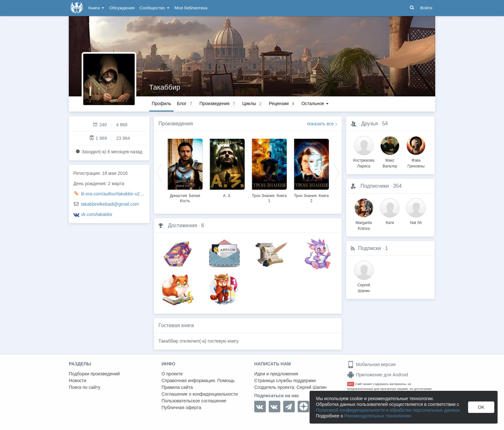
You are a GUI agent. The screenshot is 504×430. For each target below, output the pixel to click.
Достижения (182, 225)
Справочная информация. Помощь (198, 381)
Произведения (176, 124)
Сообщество (155, 8)
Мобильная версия (371, 364)
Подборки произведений (94, 374)
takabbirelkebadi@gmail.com (110, 204)
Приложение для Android (378, 375)
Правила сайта (177, 387)
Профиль (161, 103)
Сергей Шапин (311, 387)
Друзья (369, 124)
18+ (351, 384)
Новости (77, 381)
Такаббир (165, 87)
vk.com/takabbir (97, 214)
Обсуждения (122, 8)
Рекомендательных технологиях (378, 416)
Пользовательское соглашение (194, 401)
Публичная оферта (182, 408)
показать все (320, 124)
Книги (96, 8)
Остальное (315, 103)
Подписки (369, 248)
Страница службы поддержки (285, 381)
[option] (185, 170)
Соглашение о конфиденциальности (200, 394)
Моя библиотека (191, 8)
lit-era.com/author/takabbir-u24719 (115, 194)
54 (385, 124)
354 (397, 186)
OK (481, 407)
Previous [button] (159, 172)
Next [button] (337, 172)
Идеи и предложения (276, 374)
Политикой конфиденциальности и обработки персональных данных (388, 410)
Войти (426, 8)
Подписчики (374, 186)
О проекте (172, 374)
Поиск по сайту (85, 387)
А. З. (227, 196)
